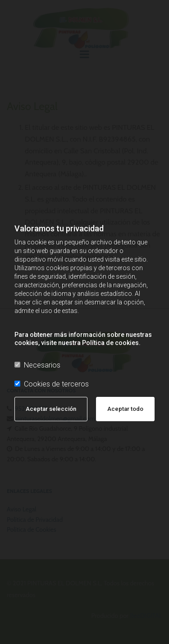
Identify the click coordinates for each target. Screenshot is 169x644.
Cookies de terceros (52, 384)
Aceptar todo (125, 409)
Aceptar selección (51, 409)
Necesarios (37, 365)
